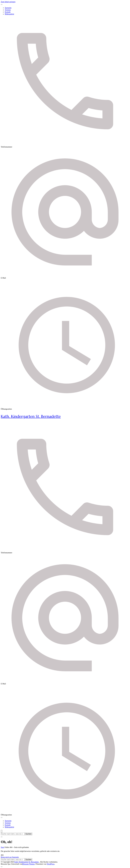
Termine (8, 10)
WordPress (51, 864)
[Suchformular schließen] (2, 837)
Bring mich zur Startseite (10, 857)
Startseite (8, 8)
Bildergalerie (9, 14)
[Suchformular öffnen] (2, 831)
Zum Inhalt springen (8, 2)
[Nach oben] (2, 867)
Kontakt (8, 12)
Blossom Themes (29, 864)
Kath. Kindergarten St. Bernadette (31, 416)
